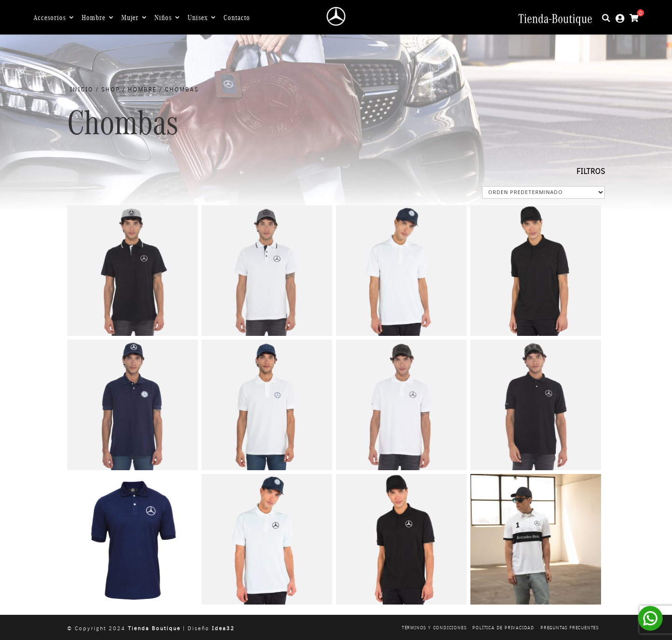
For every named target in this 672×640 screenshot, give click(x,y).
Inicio (82, 89)
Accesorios (50, 18)
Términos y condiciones (434, 628)
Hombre (94, 18)
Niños (163, 18)
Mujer (130, 18)
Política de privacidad (503, 628)
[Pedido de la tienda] (543, 192)
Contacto (237, 18)
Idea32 (223, 628)
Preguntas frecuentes (570, 628)
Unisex (198, 18)
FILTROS (591, 171)
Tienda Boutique (154, 628)
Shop (111, 89)
